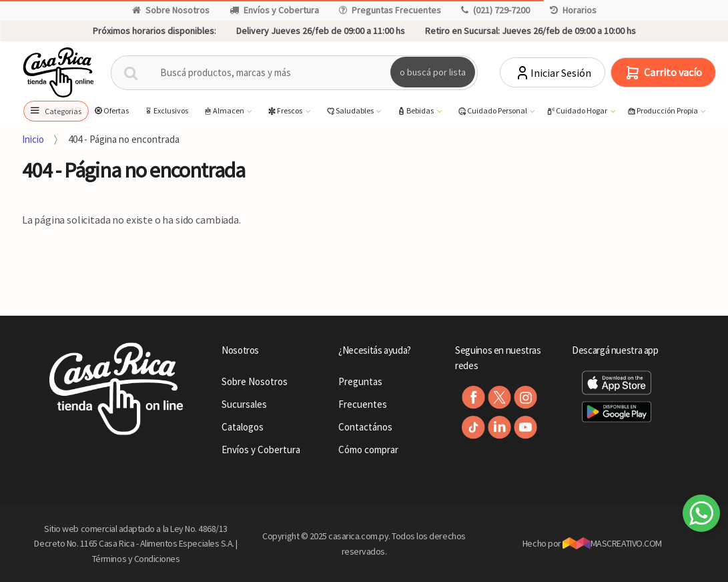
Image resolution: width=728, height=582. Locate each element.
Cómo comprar (368, 450)
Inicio (33, 139)
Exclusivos (166, 110)
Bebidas (416, 111)
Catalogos (243, 427)
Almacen (224, 111)
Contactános (365, 427)
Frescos (285, 111)
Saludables (350, 111)
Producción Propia (663, 111)
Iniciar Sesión (553, 73)
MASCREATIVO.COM (612, 543)
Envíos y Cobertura (274, 10)
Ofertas (111, 110)
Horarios (573, 10)
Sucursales (244, 404)
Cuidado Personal (493, 111)
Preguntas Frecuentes (390, 10)
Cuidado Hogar (577, 111)
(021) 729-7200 (495, 10)
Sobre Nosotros (171, 10)
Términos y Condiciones (136, 559)
